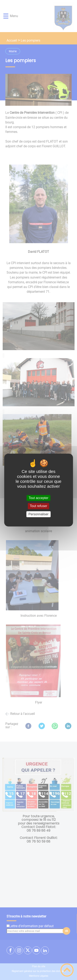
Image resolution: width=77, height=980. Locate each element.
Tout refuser (38, 506)
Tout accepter (38, 498)
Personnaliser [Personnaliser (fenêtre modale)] (39, 514)
